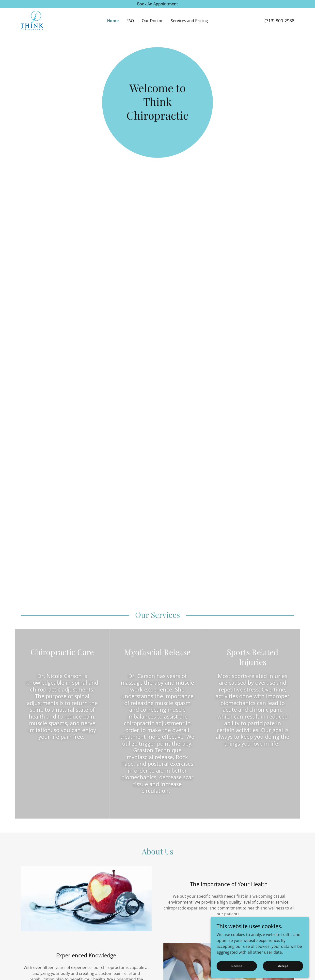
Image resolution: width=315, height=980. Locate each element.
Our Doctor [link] (152, 21)
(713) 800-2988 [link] (279, 21)
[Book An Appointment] (157, 4)
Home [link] (113, 21)
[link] (32, 20)
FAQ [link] (130, 21)
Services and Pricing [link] (189, 21)
